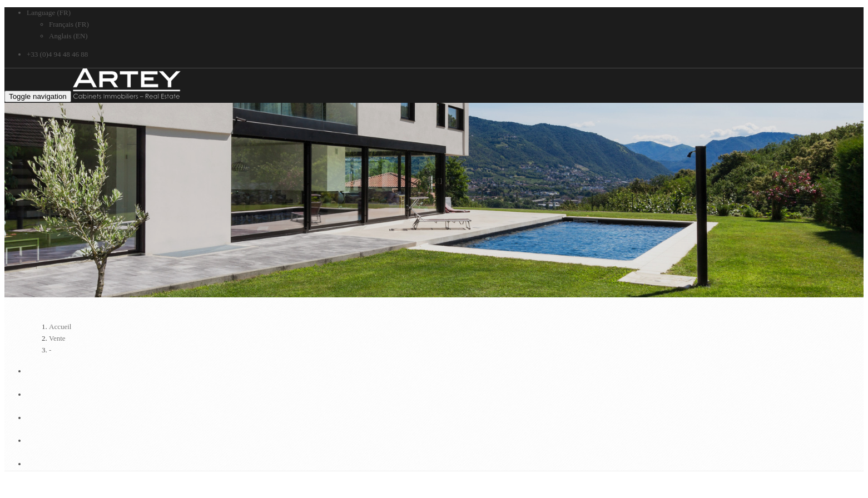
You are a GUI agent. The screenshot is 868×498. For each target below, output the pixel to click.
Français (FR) (69, 24)
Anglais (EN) (68, 36)
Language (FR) (49, 13)
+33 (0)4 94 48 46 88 (57, 54)
